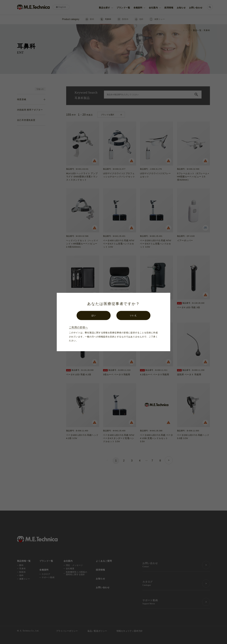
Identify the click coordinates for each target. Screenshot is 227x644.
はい (94, 315)
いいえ (133, 315)
